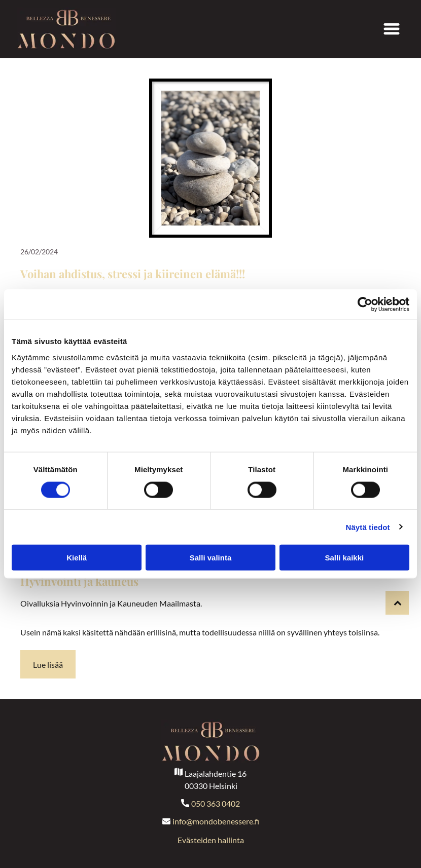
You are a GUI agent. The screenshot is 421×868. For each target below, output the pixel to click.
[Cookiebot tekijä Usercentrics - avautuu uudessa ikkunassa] (365, 305)
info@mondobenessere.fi (216, 821)
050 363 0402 (216, 803)
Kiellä (77, 558)
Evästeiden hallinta (211, 840)
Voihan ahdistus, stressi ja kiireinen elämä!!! (133, 274)
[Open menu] (392, 29)
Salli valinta (211, 558)
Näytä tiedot (368, 527)
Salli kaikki (344, 558)
